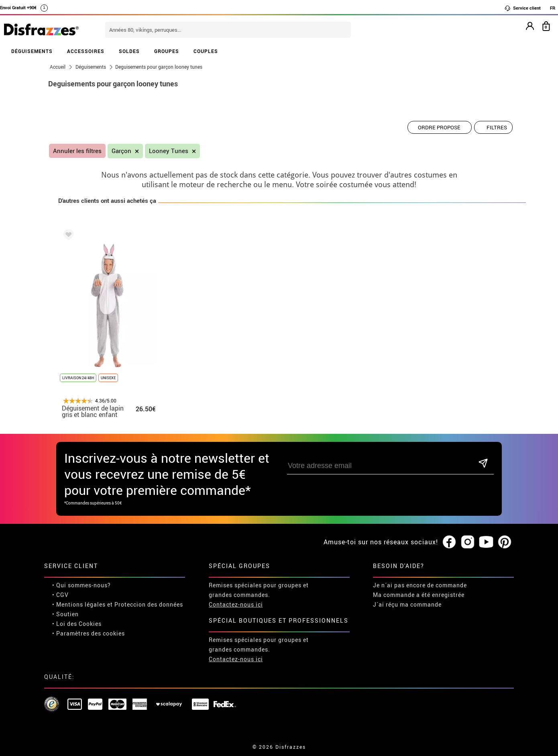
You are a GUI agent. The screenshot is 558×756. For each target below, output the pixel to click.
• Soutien (65, 614)
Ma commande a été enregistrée (419, 595)
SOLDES (129, 51)
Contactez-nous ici (236, 604)
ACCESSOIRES (86, 51)
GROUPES (167, 51)
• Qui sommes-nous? (81, 585)
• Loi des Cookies (77, 624)
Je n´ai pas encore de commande (420, 585)
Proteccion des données (149, 604)
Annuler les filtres (77, 151)
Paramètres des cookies (91, 633)
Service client (522, 8)
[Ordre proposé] (440, 127)
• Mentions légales (79, 604)
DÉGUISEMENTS (32, 51)
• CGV (60, 595)
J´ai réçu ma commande (407, 604)
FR (553, 8)
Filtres (497, 127)
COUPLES (206, 51)
